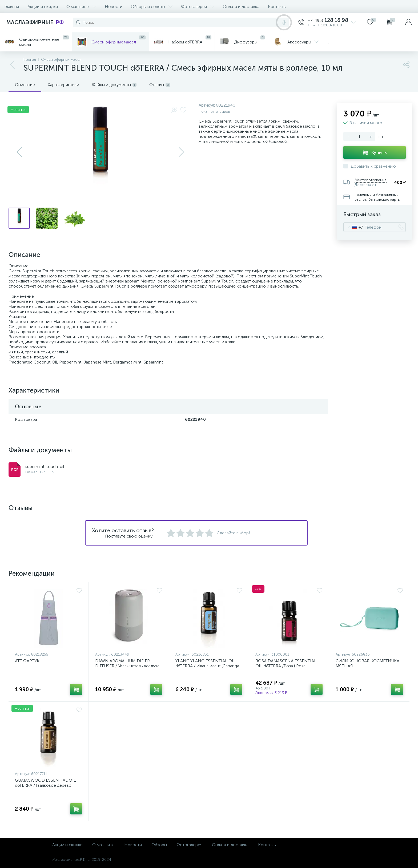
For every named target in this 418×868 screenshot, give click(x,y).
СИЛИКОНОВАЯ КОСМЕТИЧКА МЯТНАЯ (367, 663)
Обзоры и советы (152, 7)
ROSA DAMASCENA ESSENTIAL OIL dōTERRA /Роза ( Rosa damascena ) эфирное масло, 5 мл (289, 666)
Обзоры (159, 845)
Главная (12, 7)
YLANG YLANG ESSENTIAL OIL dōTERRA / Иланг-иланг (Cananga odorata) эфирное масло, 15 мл (207, 666)
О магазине (81, 7)
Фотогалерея (198, 7)
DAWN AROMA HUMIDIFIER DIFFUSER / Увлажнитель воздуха (127, 663)
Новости (114, 7)
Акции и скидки (43, 7)
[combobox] (353, 227)
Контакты (277, 7)
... (329, 42)
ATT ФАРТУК (27, 661)
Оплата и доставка (241, 7)
